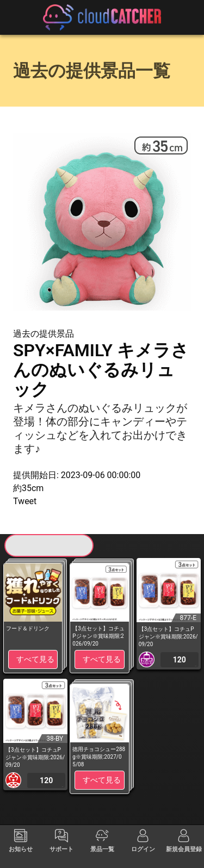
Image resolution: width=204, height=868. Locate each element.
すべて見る (35, 659)
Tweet (25, 501)
